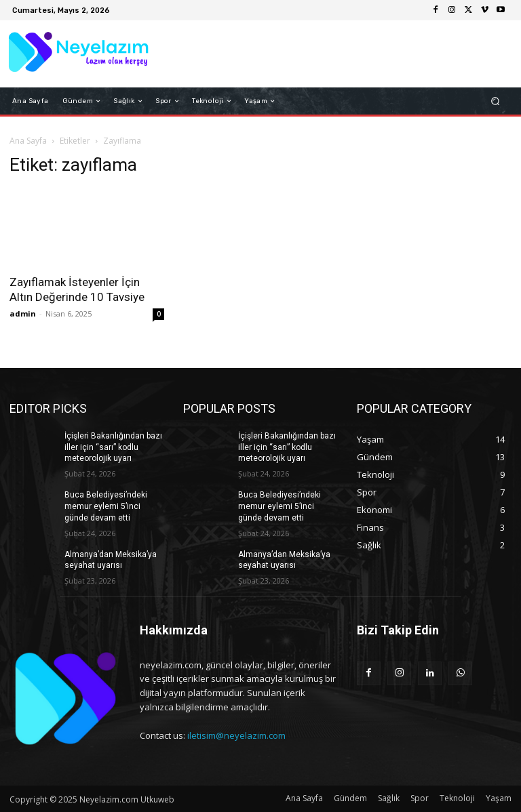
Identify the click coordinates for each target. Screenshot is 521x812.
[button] (496, 101)
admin (23, 313)
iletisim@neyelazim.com (236, 735)
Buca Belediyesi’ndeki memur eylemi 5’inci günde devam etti (106, 506)
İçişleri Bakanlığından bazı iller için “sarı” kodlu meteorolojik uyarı (113, 447)
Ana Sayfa (28, 141)
